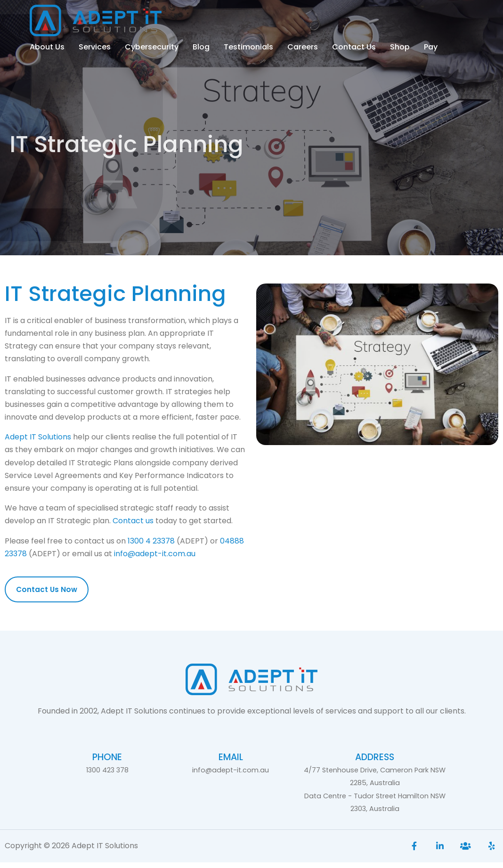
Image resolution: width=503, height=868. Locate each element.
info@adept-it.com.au (155, 559)
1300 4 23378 (151, 547)
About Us (47, 47)
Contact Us (354, 47)
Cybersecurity (152, 47)
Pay (431, 47)
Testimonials (248, 47)
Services (95, 47)
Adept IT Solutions (38, 443)
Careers (303, 47)
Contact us (133, 527)
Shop (400, 47)
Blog (201, 47)
